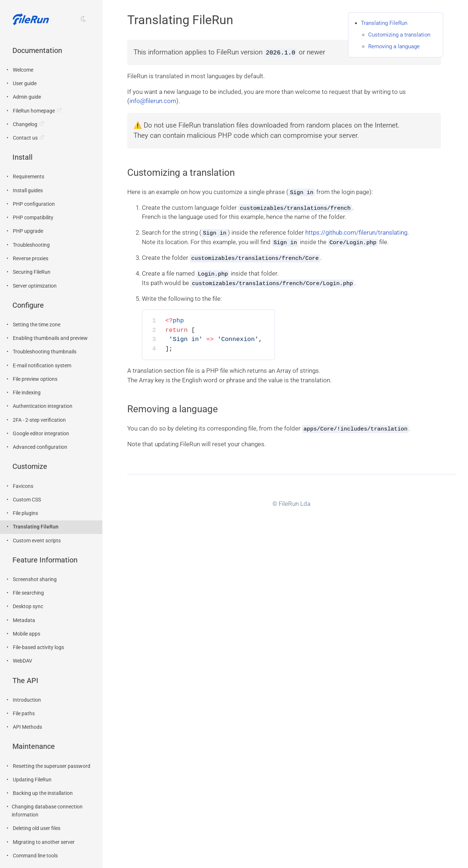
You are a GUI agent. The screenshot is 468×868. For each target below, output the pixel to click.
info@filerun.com (153, 101)
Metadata (24, 620)
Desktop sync (28, 607)
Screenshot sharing (35, 579)
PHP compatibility (33, 218)
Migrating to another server (44, 842)
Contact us (25, 138)
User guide (25, 84)
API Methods (27, 727)
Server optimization (35, 286)
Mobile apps (27, 634)
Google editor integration (41, 434)
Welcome (23, 70)
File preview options (35, 379)
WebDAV (22, 661)
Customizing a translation (399, 35)
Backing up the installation (43, 793)
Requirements (29, 177)
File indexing (27, 393)
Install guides (28, 191)
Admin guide (27, 97)
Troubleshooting (31, 245)
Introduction (27, 700)
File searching (28, 593)
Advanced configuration (40, 447)
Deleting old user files (37, 828)
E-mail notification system (42, 366)
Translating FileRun (36, 527)
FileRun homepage (34, 111)
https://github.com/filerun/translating (356, 232)
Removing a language (394, 46)
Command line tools (35, 856)
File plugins (25, 513)
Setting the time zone (37, 325)
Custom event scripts (37, 541)
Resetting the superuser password (52, 766)
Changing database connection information (47, 811)
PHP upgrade (28, 231)
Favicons (23, 486)
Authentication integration (43, 406)
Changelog (25, 124)
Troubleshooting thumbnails (45, 352)
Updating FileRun (32, 780)
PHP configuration (34, 204)
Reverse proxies (31, 259)
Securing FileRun (32, 272)
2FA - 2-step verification (39, 420)
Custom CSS (27, 500)
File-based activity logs (38, 647)
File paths (24, 714)
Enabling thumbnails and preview (50, 338)
